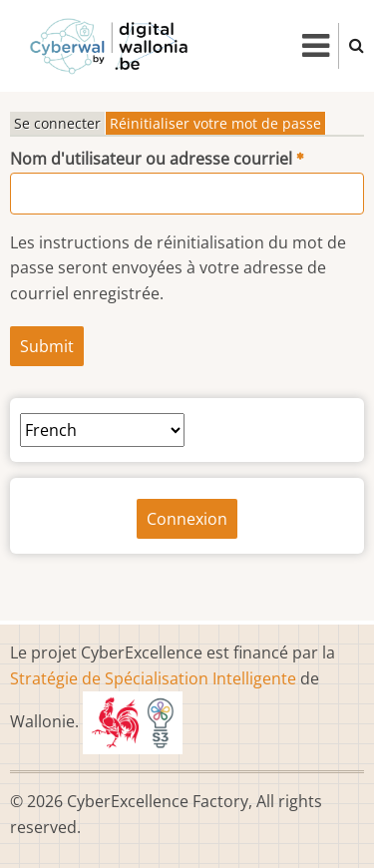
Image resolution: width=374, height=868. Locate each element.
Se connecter (57, 123)
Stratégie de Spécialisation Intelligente (153, 678)
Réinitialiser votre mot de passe (215, 123)
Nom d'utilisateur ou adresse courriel (151, 159)
